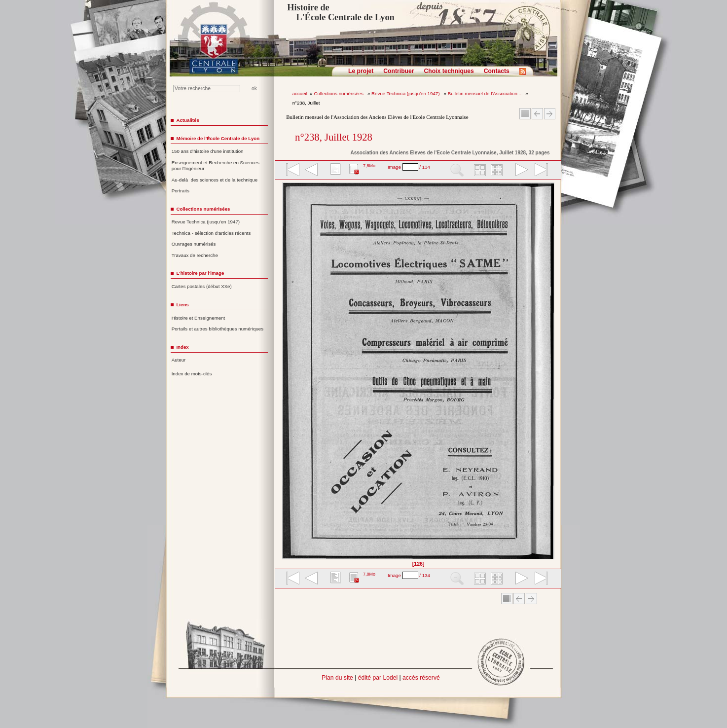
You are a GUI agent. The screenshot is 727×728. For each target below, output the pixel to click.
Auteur (179, 360)
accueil (300, 93)
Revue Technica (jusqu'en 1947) (406, 93)
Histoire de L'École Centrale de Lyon (341, 12)
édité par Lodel (378, 678)
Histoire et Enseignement (199, 318)
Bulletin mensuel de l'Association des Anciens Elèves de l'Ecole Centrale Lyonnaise (377, 117)
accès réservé (421, 678)
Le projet (361, 71)
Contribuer (399, 71)
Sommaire (525, 114)
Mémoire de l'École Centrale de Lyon (218, 138)
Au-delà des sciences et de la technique (215, 180)
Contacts (497, 71)
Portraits (181, 191)
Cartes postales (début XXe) (202, 286)
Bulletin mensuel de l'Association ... (485, 93)
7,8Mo (369, 166)
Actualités (187, 120)
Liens (182, 305)
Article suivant (550, 114)
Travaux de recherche (195, 255)
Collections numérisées (339, 93)
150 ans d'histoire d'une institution (208, 151)
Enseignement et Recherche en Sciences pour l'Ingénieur (216, 166)
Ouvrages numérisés (194, 244)
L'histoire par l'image (200, 273)
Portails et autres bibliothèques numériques (218, 329)
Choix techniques (449, 71)
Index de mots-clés (192, 374)
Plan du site (337, 678)
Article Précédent (537, 114)
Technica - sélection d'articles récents (211, 233)
